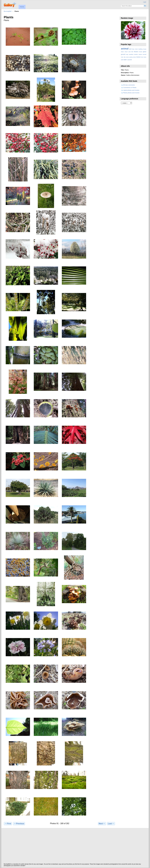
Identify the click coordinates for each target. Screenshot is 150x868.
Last (111, 824)
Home (22, 7)
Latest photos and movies (131, 90)
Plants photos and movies (131, 93)
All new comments (129, 85)
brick (136, 49)
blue (133, 49)
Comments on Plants (130, 87)
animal (125, 49)
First (8, 824)
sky (125, 57)
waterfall (130, 60)
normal (144, 54)
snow (127, 57)
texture (138, 57)
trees (145, 57)
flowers (136, 52)
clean (122, 52)
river (122, 57)
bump (145, 49)
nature (140, 54)
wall (122, 60)
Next (102, 824)
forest (141, 52)
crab (129, 52)
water (125, 60)
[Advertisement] (75, 846)
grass (145, 52)
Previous (19, 824)
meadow (131, 54)
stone (134, 57)
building (141, 49)
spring (131, 57)
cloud (126, 52)
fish (132, 52)
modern (136, 54)
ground (123, 54)
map (127, 54)
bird (130, 49)
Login (145, 2)
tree (142, 57)
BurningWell (8, 11)
